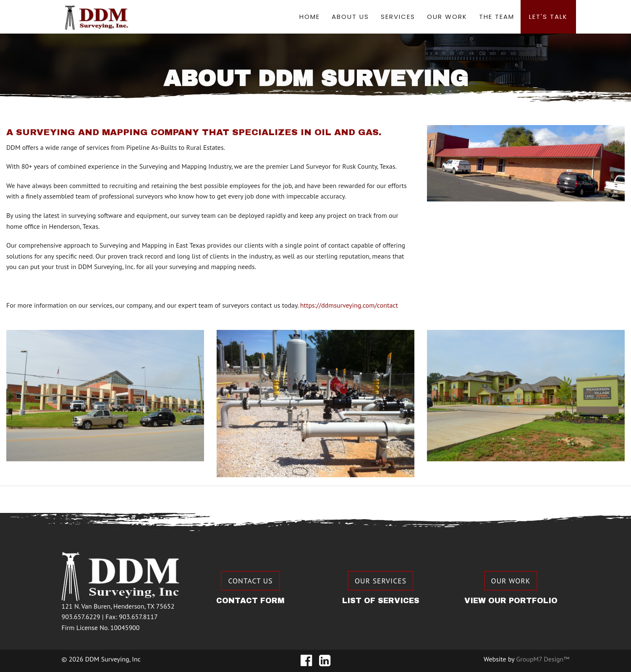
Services (398, 17)
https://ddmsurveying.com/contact (349, 305)
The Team (497, 17)
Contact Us (250, 581)
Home (310, 17)
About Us (350, 17)
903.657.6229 (81, 617)
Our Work (447, 17)
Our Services (381, 581)
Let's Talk (548, 17)
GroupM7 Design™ (543, 659)
